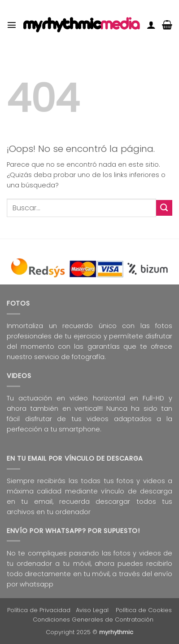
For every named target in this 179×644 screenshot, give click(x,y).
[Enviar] (164, 208)
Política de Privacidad (39, 610)
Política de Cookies (144, 610)
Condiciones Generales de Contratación (93, 620)
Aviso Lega (92, 610)
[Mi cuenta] (151, 25)
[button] (12, 25)
